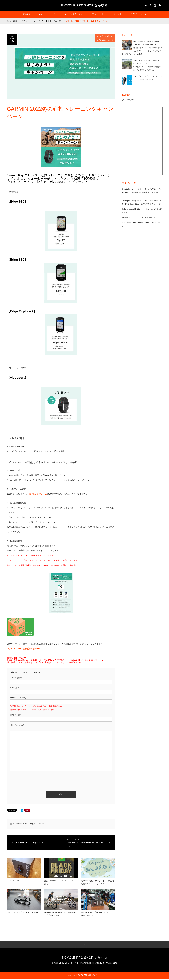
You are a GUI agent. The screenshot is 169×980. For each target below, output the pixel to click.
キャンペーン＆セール (105, 36)
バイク (54, 14)
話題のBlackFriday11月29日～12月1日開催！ (60, 882)
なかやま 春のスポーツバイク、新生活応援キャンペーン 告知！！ (97, 882)
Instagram (155, 5)
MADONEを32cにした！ (131, 217)
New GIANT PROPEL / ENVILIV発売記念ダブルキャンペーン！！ (60, 914)
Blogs (41, 14)
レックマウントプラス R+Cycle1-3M (22, 912)
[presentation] (30, 778)
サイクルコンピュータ (105, 40)
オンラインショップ (138, 14)
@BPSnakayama (128, 100)
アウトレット (98, 14)
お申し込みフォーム (38, 494)
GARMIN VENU (13, 881)
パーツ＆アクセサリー (75, 14)
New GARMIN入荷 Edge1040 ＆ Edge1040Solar (95, 914)
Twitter (145, 5)
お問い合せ (116, 14)
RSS (160, 5)
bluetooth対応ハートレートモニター (135, 223)
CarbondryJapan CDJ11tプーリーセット (136, 209)
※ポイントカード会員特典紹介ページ (24, 649)
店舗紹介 (26, 14)
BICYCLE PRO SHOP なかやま (85, 5)
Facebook (150, 5)
